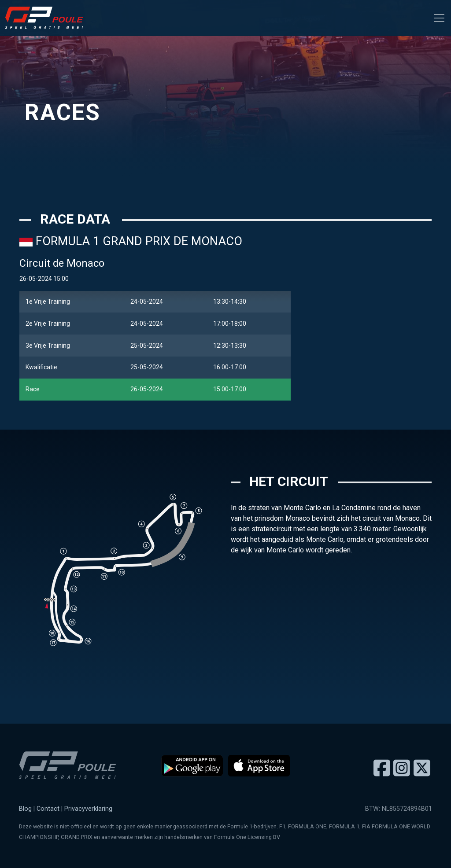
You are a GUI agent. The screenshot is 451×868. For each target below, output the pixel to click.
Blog (25, 809)
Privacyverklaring (88, 809)
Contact (48, 809)
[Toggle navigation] (439, 18)
